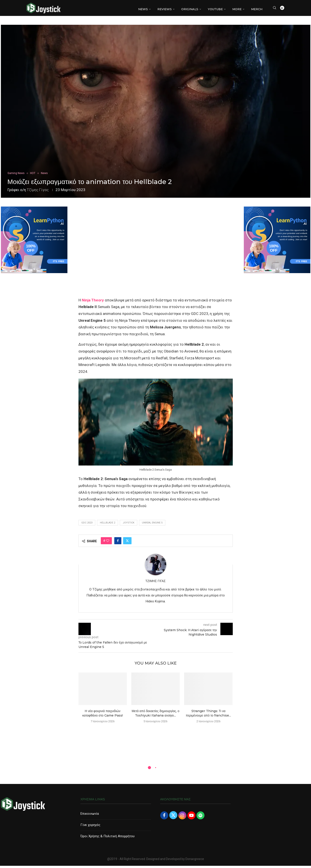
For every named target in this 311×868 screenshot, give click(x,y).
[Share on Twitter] (127, 543)
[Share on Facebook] (118, 543)
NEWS (143, 9)
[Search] (275, 9)
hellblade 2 (108, 525)
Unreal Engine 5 (152, 525)
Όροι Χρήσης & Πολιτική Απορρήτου (108, 838)
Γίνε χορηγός (90, 827)
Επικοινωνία (90, 816)
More (237, 9)
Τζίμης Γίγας (38, 192)
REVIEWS (165, 9)
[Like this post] (108, 543)
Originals (190, 9)
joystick (129, 525)
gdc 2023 (87, 525)
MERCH (257, 9)
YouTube (215, 9)
